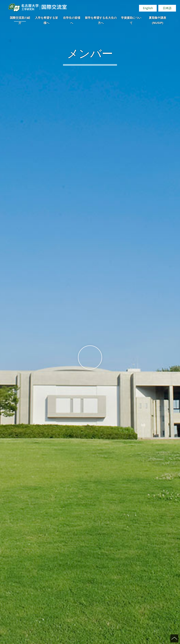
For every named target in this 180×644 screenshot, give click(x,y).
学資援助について (131, 19)
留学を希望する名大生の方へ (101, 19)
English (148, 8)
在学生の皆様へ (72, 19)
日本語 (167, 8)
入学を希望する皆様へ (46, 19)
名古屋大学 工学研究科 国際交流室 (37, 7)
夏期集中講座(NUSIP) (157, 19)
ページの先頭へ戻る (174, 638)
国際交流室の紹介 (20, 19)
